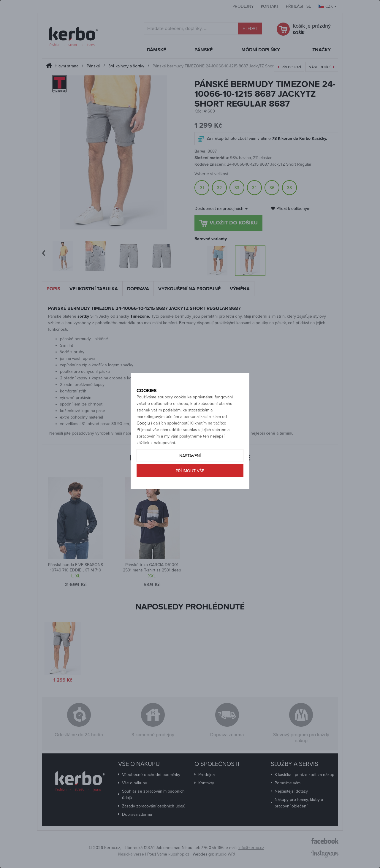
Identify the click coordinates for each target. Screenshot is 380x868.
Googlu (143, 444)
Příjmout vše (190, 492)
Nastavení (190, 477)
